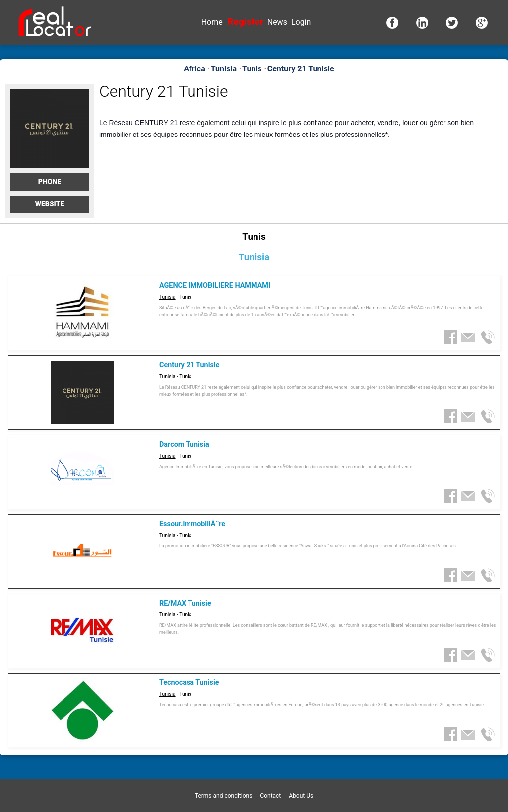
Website (50, 204)
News (277, 22)
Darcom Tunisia (184, 444)
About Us (301, 796)
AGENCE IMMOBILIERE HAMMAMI (215, 286)
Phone (50, 182)
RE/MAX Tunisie (185, 603)
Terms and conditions (224, 796)
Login (301, 22)
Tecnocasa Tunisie (189, 683)
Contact (270, 796)
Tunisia (167, 297)
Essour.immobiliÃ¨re (192, 524)
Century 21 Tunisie (189, 365)
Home (212, 22)
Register (245, 22)
